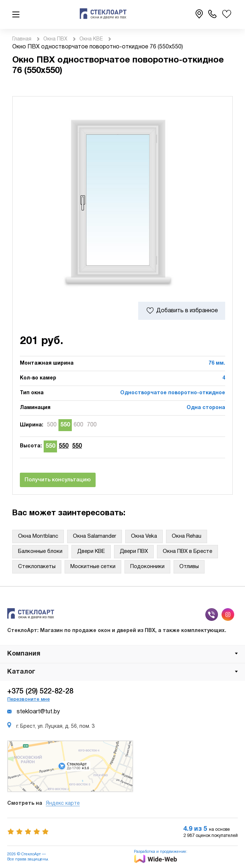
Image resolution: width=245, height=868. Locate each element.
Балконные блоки (40, 551)
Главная (22, 39)
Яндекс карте (63, 803)
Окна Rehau (187, 536)
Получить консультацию (58, 480)
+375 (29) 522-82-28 (40, 692)
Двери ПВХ (134, 551)
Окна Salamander (95, 536)
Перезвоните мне (29, 699)
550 (65, 425)
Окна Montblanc (38, 536)
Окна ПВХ (55, 39)
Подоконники (147, 567)
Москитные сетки (93, 567)
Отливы (189, 567)
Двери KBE (91, 551)
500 (52, 425)
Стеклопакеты (37, 567)
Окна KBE (91, 39)
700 (92, 425)
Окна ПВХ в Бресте (187, 551)
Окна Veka (144, 536)
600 (78, 425)
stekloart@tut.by (34, 712)
